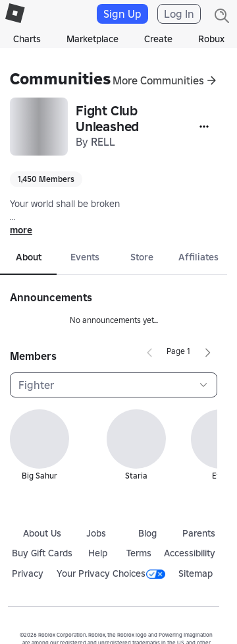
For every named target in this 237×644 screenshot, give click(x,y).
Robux (211, 39)
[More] (204, 127)
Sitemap (196, 573)
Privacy (28, 573)
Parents (199, 533)
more (21, 230)
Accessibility (190, 553)
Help (98, 553)
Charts (27, 39)
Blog (147, 533)
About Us (42, 533)
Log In (179, 14)
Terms (139, 553)
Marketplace (92, 39)
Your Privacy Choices (111, 573)
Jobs (96, 533)
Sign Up (122, 14)
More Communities (158, 80)
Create (158, 39)
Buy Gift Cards (42, 553)
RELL (103, 142)
